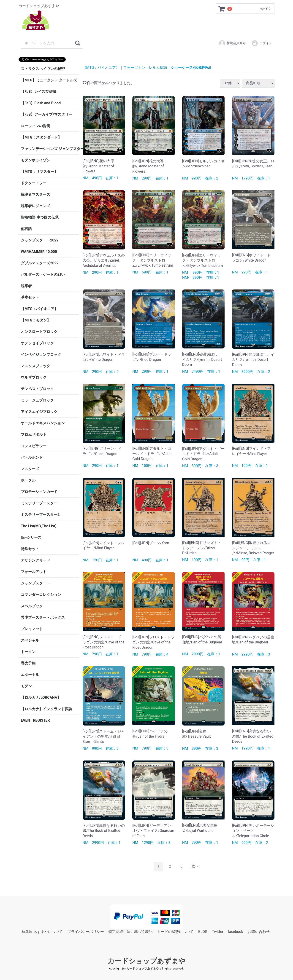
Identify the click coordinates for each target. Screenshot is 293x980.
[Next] (195, 866)
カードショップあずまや (146, 961)
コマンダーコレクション (41, 595)
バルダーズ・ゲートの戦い (43, 274)
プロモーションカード (39, 492)
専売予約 (28, 663)
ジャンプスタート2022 (40, 240)
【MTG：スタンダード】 (41, 137)
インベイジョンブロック (41, 355)
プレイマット (32, 629)
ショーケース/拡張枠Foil (191, 68)
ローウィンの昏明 (35, 126)
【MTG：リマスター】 (39, 172)
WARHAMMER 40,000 (39, 252)
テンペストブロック (37, 389)
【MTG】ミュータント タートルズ (49, 80)
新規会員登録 (232, 43)
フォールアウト (34, 572)
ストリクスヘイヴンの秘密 (43, 69)
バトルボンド (32, 457)
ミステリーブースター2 (40, 515)
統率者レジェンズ (35, 206)
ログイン (262, 43)
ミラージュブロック (37, 400)
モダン (26, 686)
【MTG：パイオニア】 (39, 309)
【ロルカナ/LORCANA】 (41, 698)
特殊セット (30, 549)
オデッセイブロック (37, 343)
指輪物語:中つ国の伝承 (40, 217)
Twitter (218, 931)
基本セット (30, 297)
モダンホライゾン (35, 160)
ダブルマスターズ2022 (40, 263)
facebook (235, 931)
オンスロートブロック (39, 332)
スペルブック (32, 606)
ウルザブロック (34, 377)
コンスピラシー (34, 446)
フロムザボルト (34, 435)
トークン (28, 652)
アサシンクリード (35, 560)
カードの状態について (175, 931)
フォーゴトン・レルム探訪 (145, 68)
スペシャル (30, 640)
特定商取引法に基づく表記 (130, 931)
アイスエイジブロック (39, 412)
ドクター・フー (34, 183)
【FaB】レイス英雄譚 (39, 92)
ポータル (28, 480)
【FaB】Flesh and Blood (41, 103)
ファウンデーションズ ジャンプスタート (50, 149)
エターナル (30, 675)
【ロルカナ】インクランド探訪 (46, 709)
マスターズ (30, 469)
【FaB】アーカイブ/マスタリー (47, 114)
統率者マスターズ (35, 194)
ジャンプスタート (35, 583)
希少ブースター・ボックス (43, 617)
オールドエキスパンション (43, 423)
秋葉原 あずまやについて (42, 931)
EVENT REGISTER (35, 720)
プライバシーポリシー (86, 931)
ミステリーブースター (39, 503)
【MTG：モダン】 (36, 320)
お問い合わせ (259, 931)
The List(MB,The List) (39, 526)
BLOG (203, 931)
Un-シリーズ (31, 537)
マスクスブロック (35, 366)
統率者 (26, 286)
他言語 (26, 229)
